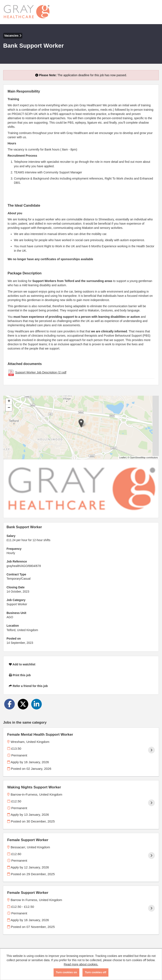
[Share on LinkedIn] (36, 704)
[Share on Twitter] (23, 704)
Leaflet (123, 458)
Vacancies (13, 36)
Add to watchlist (22, 664)
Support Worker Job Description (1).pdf (41, 372)
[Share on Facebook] (9, 704)
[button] (81, 423)
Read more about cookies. (81, 964)
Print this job (20, 675)
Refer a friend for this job (28, 686)
